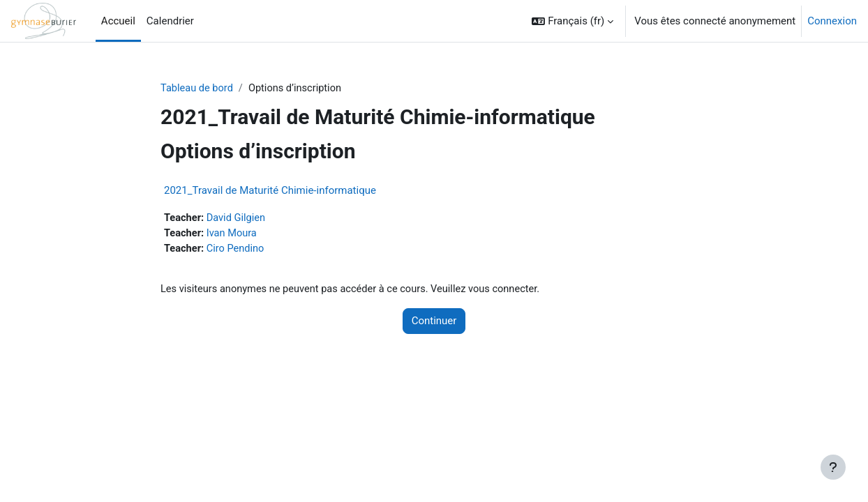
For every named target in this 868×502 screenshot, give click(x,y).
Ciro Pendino (238, 250)
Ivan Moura (234, 234)
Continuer (434, 324)
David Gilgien (238, 219)
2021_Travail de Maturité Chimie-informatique (270, 191)
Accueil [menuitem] (118, 21)
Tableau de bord (198, 89)
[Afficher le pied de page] (833, 467)
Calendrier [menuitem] (170, 21)
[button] (573, 21)
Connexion (832, 21)
